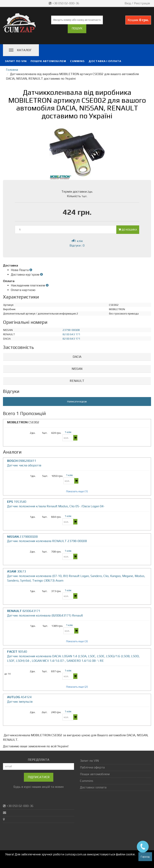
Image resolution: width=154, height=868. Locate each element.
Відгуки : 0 (77, 245)
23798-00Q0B (71, 330)
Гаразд (145, 857)
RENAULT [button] (77, 381)
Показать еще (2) (77, 687)
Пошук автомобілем (48, 61)
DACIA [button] (77, 357)
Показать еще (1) (77, 491)
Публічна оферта (92, 767)
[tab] (77, 357)
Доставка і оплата (105, 61)
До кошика (128, 230)
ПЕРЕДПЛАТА (39, 760)
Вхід (128, 3)
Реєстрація (142, 3)
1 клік (77, 241)
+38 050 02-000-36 (64, 3)
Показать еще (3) (77, 641)
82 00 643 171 (71, 334)
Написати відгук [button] (77, 401)
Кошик (138, 20)
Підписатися (39, 777)
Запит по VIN (16, 61)
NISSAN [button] (77, 369)
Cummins (77, 61)
